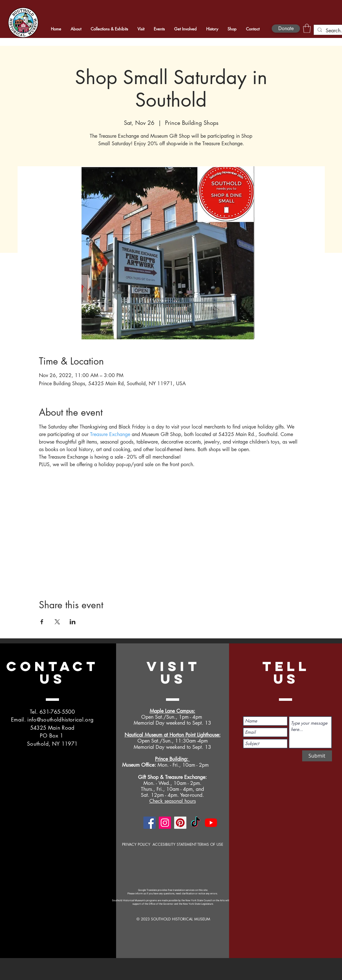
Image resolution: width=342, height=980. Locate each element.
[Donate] (286, 29)
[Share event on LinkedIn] (73, 622)
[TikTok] (196, 823)
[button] (307, 28)
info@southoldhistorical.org (60, 720)
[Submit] (317, 756)
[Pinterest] (180, 823)
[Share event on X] (57, 622)
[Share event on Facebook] (42, 622)
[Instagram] (165, 823)
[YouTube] (211, 823)
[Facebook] (150, 823)
